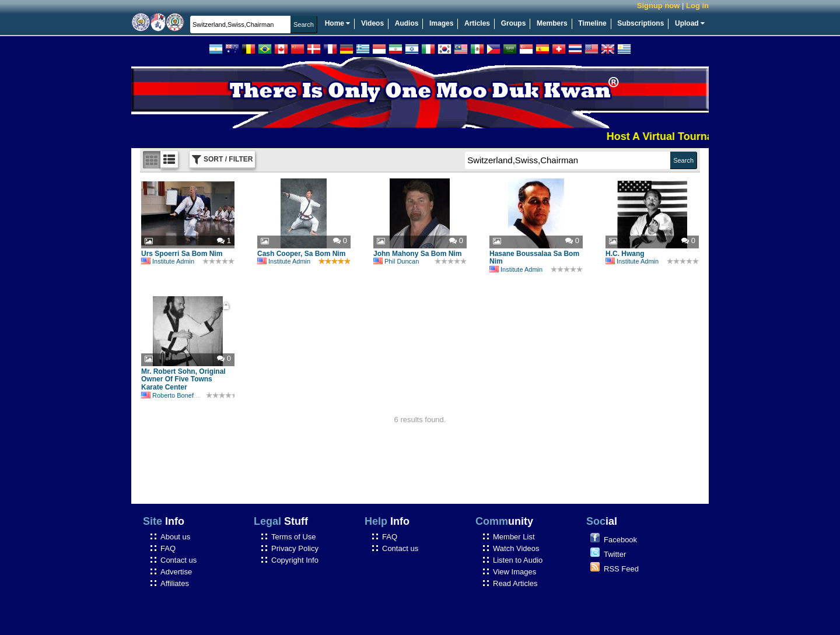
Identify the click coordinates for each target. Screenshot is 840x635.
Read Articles (515, 583)
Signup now (659, 6)
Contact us (178, 560)
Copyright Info (295, 560)
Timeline (592, 23)
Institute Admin (168, 261)
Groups (514, 23)
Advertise (176, 572)
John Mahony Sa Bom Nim (417, 254)
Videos (372, 23)
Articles (477, 23)
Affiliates (175, 583)
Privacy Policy (295, 548)
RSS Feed (621, 569)
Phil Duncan (396, 261)
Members (552, 23)
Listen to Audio (518, 560)
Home (338, 23)
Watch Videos (516, 548)
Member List (514, 537)
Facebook (620, 540)
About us (175, 537)
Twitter (615, 554)
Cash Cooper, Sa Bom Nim (301, 254)
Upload (690, 23)
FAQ (168, 548)
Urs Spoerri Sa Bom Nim (182, 254)
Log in (697, 6)
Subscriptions (640, 23)
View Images (514, 572)
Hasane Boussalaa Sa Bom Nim (534, 258)
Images (441, 23)
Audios (407, 23)
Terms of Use (294, 537)
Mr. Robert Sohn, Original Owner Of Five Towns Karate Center (183, 380)
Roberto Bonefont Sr (176, 395)
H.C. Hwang (625, 254)
